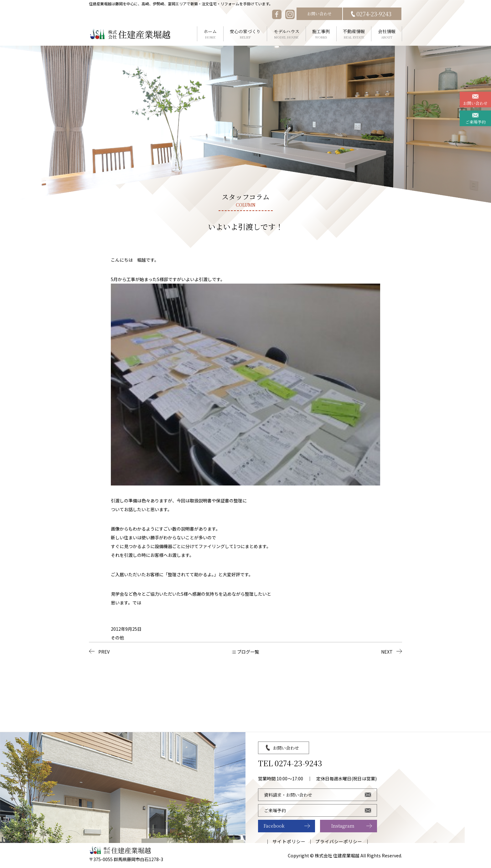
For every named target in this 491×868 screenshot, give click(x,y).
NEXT (387, 652)
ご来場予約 (475, 122)
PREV (104, 652)
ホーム (210, 34)
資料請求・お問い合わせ (288, 795)
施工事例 (321, 34)
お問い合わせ (319, 14)
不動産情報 (354, 34)
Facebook (274, 826)
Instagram (343, 826)
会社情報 (387, 34)
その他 (117, 638)
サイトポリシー (289, 841)
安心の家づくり (245, 34)
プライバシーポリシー (339, 841)
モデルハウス (286, 34)
